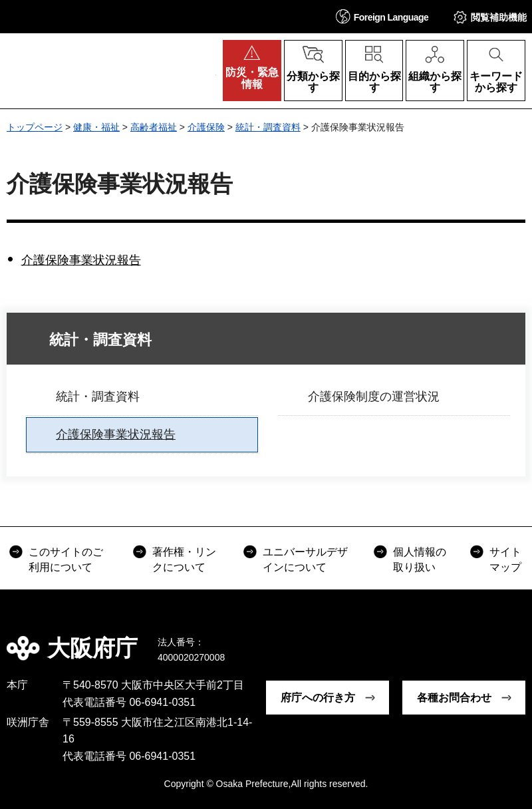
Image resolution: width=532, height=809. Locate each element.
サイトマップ (505, 559)
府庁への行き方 (318, 698)
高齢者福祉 (154, 127)
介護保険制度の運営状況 (374, 397)
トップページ (35, 127)
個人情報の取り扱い (420, 559)
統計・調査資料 (268, 127)
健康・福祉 (96, 127)
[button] (382, 16)
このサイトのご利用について (66, 559)
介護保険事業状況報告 (81, 260)
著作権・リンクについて (184, 559)
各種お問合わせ (454, 698)
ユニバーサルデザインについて (305, 559)
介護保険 (206, 127)
